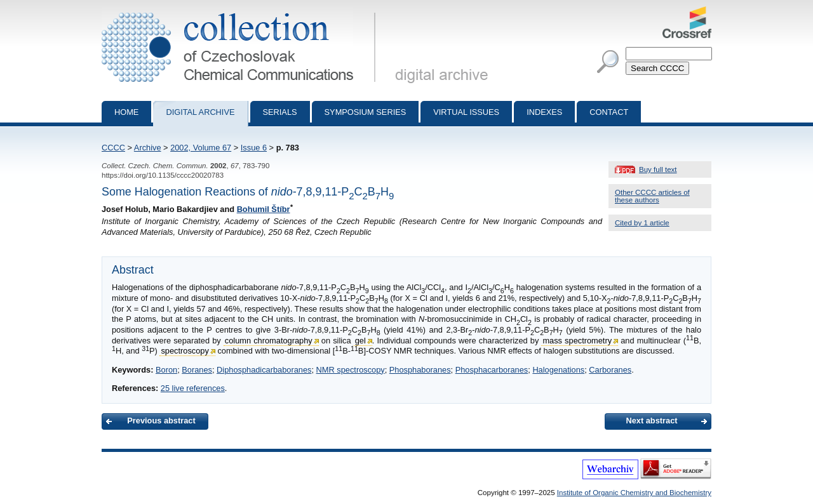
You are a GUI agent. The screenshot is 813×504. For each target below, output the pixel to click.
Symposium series (366, 112)
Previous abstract (161, 421)
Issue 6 (254, 148)
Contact (609, 112)
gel (360, 341)
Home (126, 112)
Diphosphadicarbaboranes (264, 370)
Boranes (197, 370)
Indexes (544, 112)
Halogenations (558, 370)
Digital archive (200, 112)
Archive (148, 148)
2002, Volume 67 (201, 148)
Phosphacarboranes (492, 370)
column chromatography (269, 341)
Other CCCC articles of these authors (652, 196)
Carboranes (610, 370)
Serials (280, 112)
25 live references (193, 388)
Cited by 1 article (642, 223)
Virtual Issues (466, 112)
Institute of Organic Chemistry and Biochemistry (634, 493)
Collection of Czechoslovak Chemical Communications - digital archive (241, 11)
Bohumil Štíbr (264, 209)
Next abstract (651, 421)
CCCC (113, 148)
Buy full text (658, 169)
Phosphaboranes (420, 370)
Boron (166, 370)
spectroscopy (185, 351)
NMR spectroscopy (351, 370)
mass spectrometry (577, 341)
